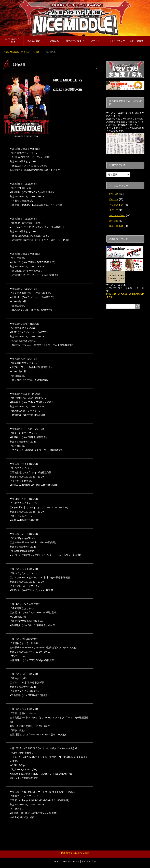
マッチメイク (116, 205)
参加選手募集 (34, 41)
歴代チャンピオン (75, 41)
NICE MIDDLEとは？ (13, 41)
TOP (22, 52)
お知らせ (114, 194)
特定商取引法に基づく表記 (75, 853)
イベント (114, 199)
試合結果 (54, 41)
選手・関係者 (116, 226)
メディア (96, 41)
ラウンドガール (117, 215)
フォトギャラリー (116, 41)
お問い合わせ (137, 41)
